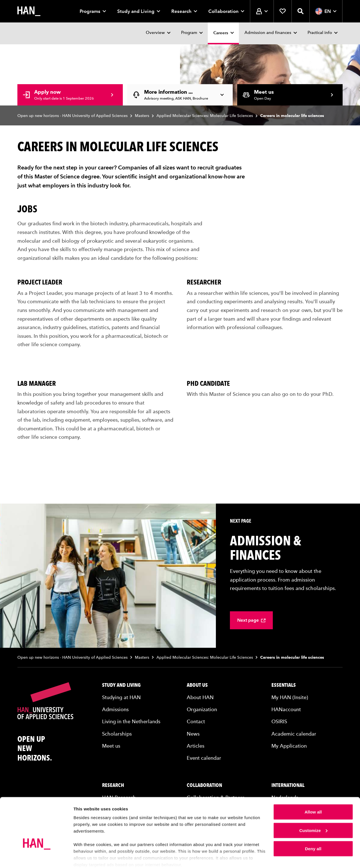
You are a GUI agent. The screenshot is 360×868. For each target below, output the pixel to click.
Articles (196, 746)
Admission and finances (268, 33)
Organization (202, 709)
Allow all (313, 789)
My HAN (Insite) (290, 697)
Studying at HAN (121, 697)
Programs (93, 11)
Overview (155, 33)
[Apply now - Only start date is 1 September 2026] (70, 95)
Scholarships (117, 734)
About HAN (200, 697)
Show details (86, 857)
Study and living (121, 685)
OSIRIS (279, 721)
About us (197, 685)
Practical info (320, 33)
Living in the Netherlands (131, 721)
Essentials (284, 685)
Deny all (313, 826)
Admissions (115, 709)
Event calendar (204, 758)
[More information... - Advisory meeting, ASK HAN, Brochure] (180, 95)
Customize (313, 808)
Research (184, 11)
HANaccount (286, 709)
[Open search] (301, 11)
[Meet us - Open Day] (290, 95)
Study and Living (139, 11)
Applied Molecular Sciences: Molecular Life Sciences (205, 116)
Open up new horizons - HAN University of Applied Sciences (72, 116)
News (193, 734)
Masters (142, 116)
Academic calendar (294, 734)
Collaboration (226, 11)
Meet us (111, 746)
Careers (221, 33)
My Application (289, 746)
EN (326, 11)
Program (189, 33)
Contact (196, 721)
